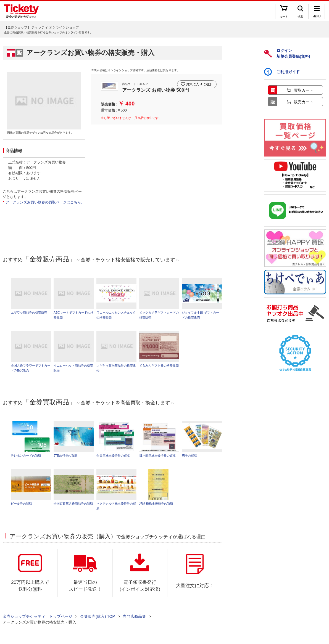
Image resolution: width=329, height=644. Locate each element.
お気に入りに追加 (198, 82)
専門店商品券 (134, 619)
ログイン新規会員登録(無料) (287, 53)
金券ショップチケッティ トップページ (38, 619)
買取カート (304, 90)
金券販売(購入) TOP (98, 619)
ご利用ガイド (282, 72)
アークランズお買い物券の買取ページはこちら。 (45, 202)
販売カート (304, 102)
